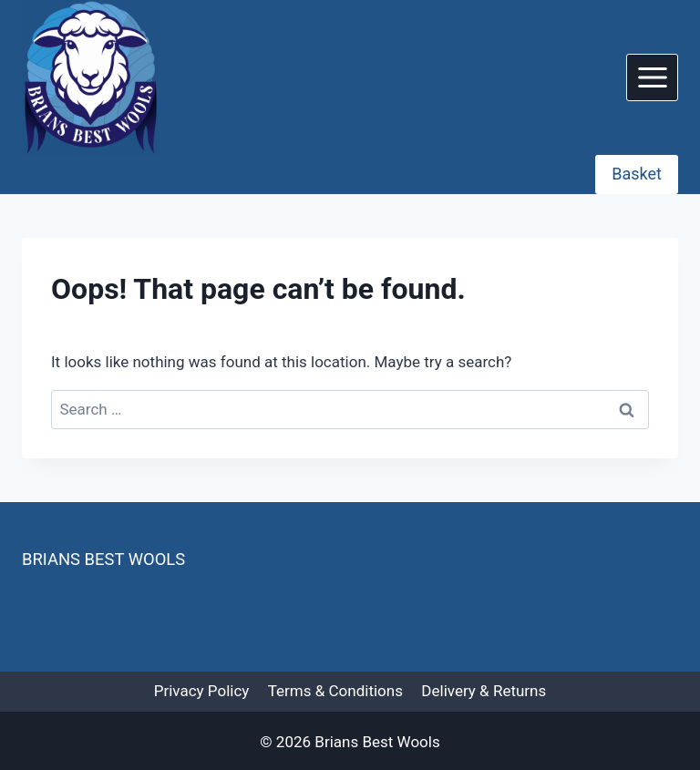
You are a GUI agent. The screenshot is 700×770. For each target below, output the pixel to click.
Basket (637, 174)
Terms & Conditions (335, 691)
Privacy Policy (202, 691)
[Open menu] (652, 77)
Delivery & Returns (484, 691)
